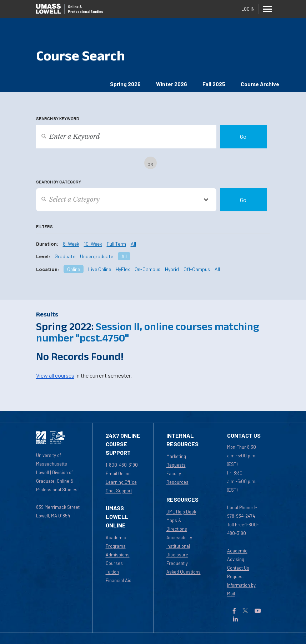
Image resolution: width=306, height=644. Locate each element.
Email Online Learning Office (121, 478)
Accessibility (179, 537)
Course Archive (260, 84)
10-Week (93, 244)
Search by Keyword (58, 118)
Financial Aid (119, 580)
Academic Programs (116, 542)
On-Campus (147, 269)
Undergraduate (97, 256)
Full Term (116, 244)
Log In (248, 9)
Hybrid (172, 269)
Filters (44, 226)
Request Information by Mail (241, 585)
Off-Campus (197, 269)
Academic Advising (237, 555)
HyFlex (123, 269)
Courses (114, 563)
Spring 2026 (125, 84)
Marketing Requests (176, 461)
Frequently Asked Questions (184, 567)
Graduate (65, 256)
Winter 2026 (172, 84)
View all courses (55, 375)
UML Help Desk (181, 512)
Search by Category (59, 182)
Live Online (100, 269)
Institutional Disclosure (178, 550)
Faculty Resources (177, 478)
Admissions (118, 555)
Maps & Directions (177, 525)
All (133, 244)
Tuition (112, 572)
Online (74, 269)
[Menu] (267, 9)
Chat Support (119, 491)
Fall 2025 (214, 84)
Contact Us (238, 568)
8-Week (71, 244)
